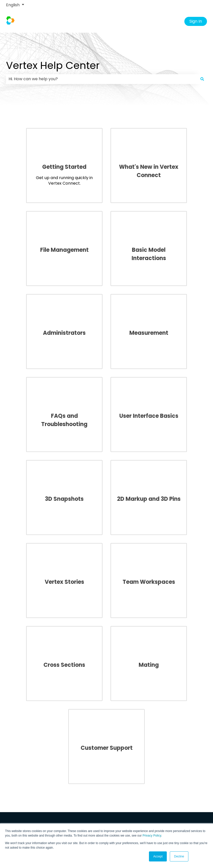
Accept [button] (158, 856)
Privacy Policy (152, 836)
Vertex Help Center (53, 65)
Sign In (196, 21)
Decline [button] (179, 856)
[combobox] (102, 79)
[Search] (202, 79)
